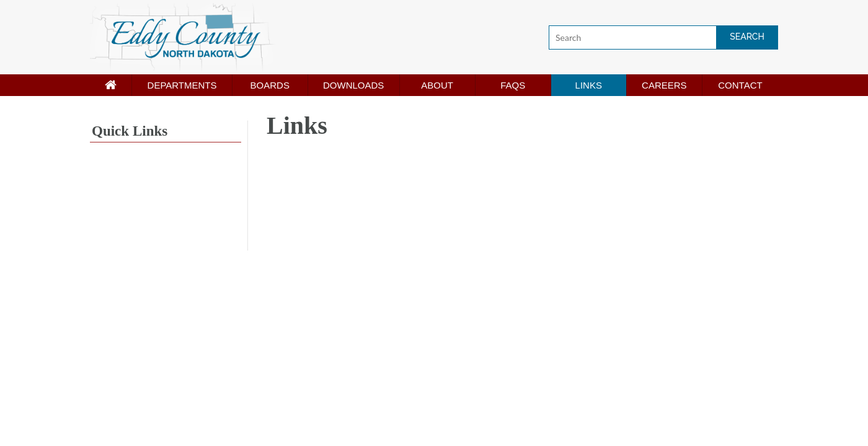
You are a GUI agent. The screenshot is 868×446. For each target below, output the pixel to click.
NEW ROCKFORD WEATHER (166, 204)
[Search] (663, 37)
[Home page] (111, 85)
